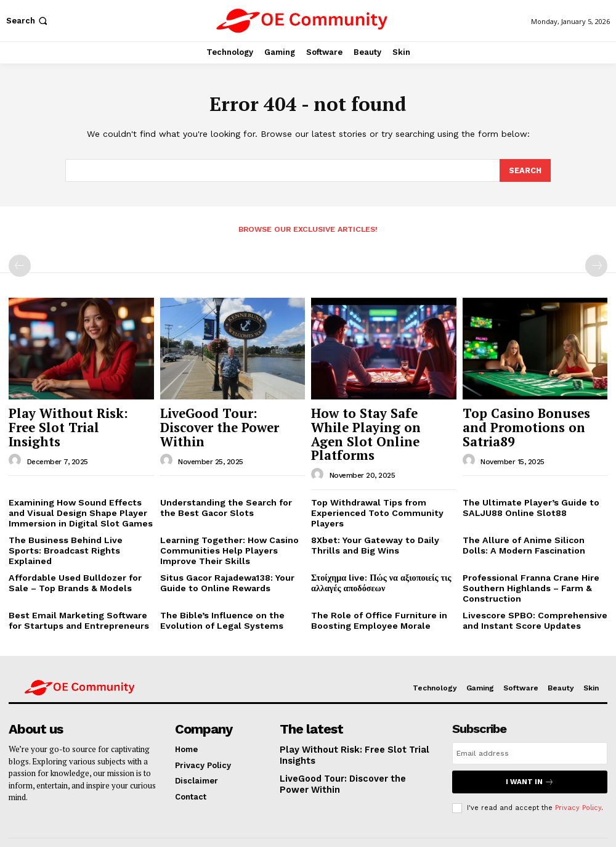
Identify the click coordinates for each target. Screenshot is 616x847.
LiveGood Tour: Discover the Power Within (225, 417)
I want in (530, 749)
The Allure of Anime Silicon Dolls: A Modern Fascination (534, 519)
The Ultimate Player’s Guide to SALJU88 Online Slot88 (524, 484)
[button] (28, 21)
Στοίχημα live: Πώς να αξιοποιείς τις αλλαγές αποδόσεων (375, 554)
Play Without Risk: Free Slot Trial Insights (70, 417)
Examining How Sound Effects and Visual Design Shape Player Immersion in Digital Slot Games (78, 489)
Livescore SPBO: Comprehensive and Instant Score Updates (528, 589)
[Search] (525, 171)
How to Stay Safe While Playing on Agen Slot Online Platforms (371, 423)
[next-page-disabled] (596, 265)
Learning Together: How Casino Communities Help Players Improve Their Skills (230, 524)
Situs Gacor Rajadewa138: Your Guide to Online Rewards (223, 554)
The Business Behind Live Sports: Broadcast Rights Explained (76, 519)
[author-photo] (17, 441)
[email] (530, 721)
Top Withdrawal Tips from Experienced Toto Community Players (371, 489)
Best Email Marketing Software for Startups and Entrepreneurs (78, 589)
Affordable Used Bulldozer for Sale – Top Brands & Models (80, 554)
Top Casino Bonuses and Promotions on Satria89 (526, 417)
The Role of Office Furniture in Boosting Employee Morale (373, 589)
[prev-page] (20, 265)
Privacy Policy (578, 774)
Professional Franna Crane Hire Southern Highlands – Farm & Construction (526, 559)
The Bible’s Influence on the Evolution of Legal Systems (216, 589)
